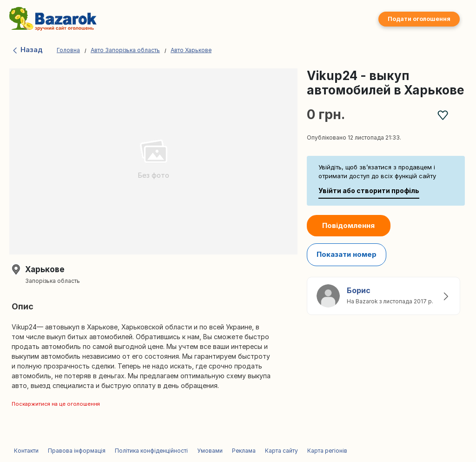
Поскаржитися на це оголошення (56, 404)
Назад (27, 50)
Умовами (210, 451)
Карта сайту (281, 451)
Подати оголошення (419, 19)
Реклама (244, 451)
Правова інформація (77, 451)
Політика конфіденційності (151, 451)
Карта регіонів (327, 451)
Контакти (26, 451)
